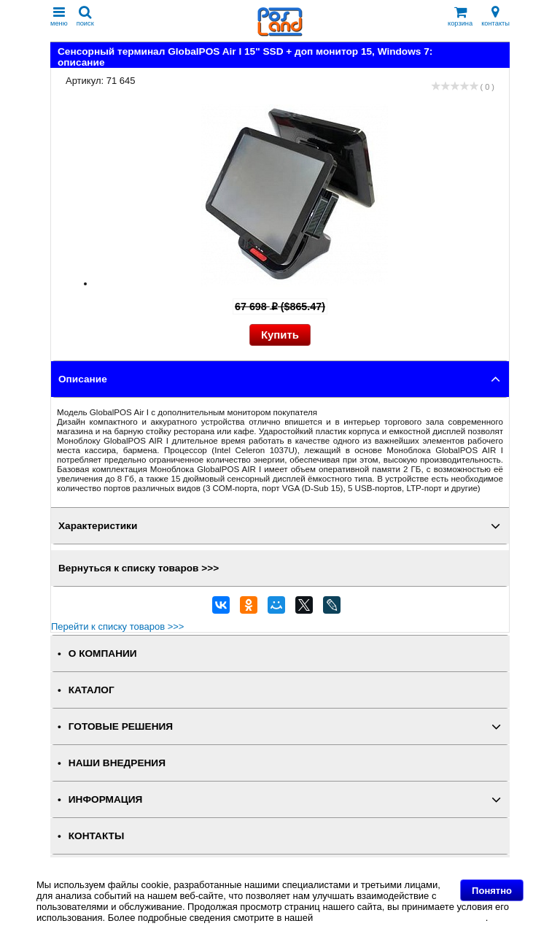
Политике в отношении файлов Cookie (401, 918)
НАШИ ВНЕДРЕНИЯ (117, 763)
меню (59, 16)
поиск (85, 16)
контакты (495, 16)
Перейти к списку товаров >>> (117, 626)
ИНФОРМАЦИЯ (106, 799)
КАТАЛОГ (92, 690)
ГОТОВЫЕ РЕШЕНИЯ (121, 726)
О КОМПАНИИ (103, 653)
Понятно (492, 891)
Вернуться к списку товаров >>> (139, 568)
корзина (460, 16)
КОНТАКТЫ (96, 836)
